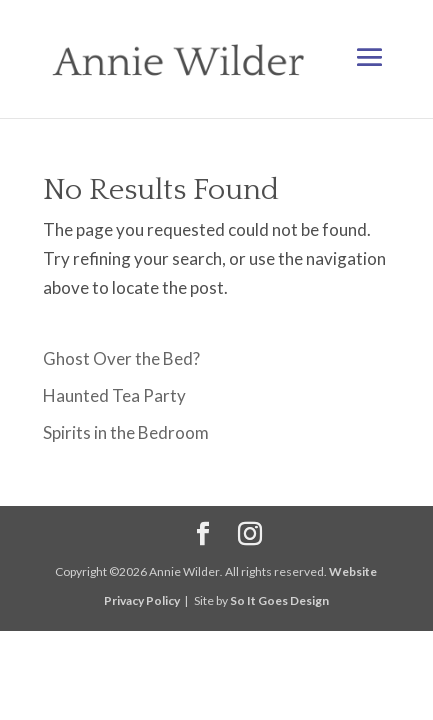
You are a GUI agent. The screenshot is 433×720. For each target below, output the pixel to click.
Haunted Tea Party (114, 395)
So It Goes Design (279, 600)
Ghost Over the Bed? (121, 358)
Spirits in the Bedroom (126, 432)
